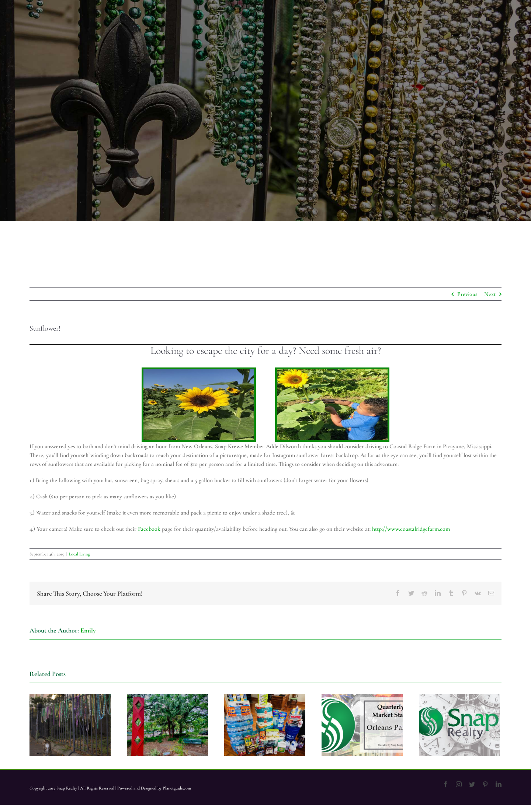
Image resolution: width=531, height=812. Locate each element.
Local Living (79, 554)
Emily (88, 630)
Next (490, 294)
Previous (467, 294)
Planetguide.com (177, 788)
